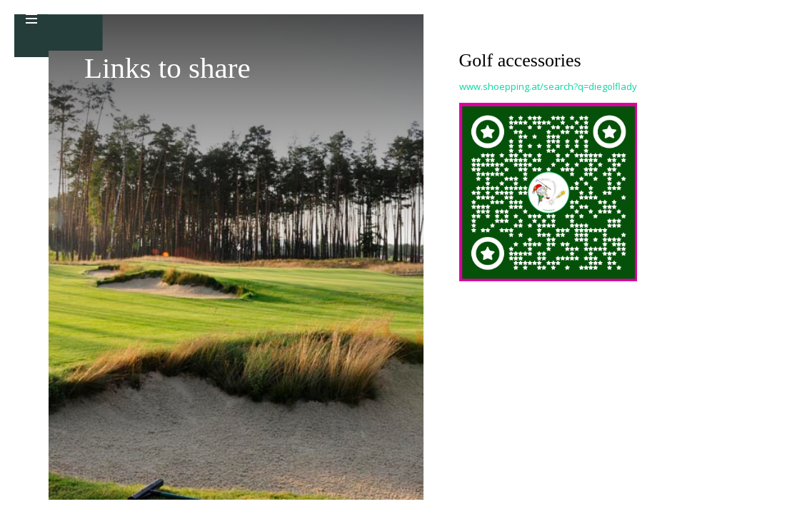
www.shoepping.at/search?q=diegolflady (548, 86)
